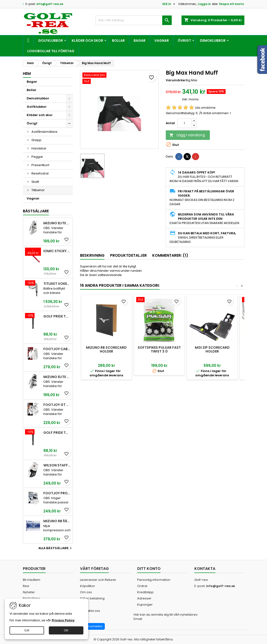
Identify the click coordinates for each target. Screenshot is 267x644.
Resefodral (40, 173)
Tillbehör (38, 190)
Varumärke (175, 80)
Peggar (37, 157)
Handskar (39, 148)
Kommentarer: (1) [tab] (170, 255)
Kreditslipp (145, 592)
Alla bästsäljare (56, 548)
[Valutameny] (169, 4)
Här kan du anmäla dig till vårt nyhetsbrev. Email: (166, 617)
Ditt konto (149, 569)
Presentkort (40, 165)
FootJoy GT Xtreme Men (57, 405)
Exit (27, 630)
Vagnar (162, 41)
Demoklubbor (213, 41)
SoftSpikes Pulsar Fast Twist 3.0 (159, 349)
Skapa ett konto (231, 4)
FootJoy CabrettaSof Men (57, 349)
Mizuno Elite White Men (57, 223)
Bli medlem (32, 580)
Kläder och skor (87, 41)
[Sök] (134, 20)
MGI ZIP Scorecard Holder (212, 349)
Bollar (118, 41)
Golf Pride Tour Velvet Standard (57, 316)
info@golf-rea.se (50, 4)
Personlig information (154, 580)
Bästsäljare (36, 211)
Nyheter (29, 592)
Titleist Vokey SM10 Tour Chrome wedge (57, 284)
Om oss (86, 592)
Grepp (36, 140)
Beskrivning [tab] (92, 255)
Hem (27, 74)
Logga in (204, 4)
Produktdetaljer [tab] (128, 255)
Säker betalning (92, 598)
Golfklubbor (50, 41)
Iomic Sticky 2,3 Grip (57, 251)
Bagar (140, 41)
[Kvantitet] (184, 123)
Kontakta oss (90, 611)
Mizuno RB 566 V (57, 521)
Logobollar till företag (51, 51)
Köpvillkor (88, 586)
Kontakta (205, 569)
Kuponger (145, 605)
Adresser (144, 598)
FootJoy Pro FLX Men (57, 493)
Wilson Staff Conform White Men (57, 465)
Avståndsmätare (44, 132)
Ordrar (142, 586)
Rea (26, 586)
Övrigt (184, 41)
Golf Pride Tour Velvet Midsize (57, 433)
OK (66, 630)
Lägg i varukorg (187, 135)
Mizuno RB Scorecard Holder (106, 349)
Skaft (35, 182)
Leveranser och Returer (98, 580)
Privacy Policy (63, 620)
